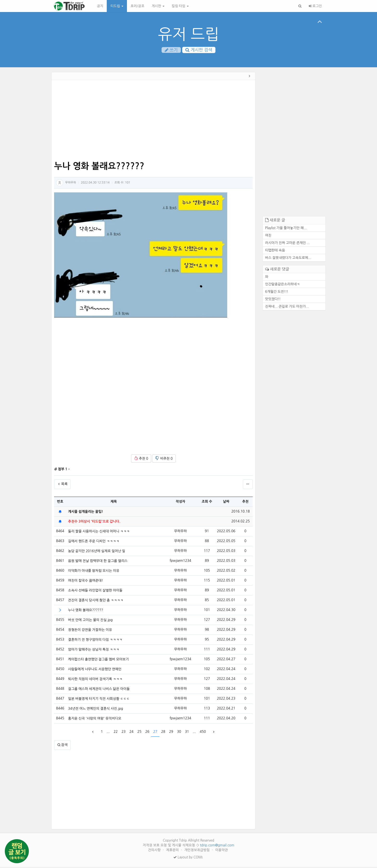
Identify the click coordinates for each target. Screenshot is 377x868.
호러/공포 (138, 6)
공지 (100, 6)
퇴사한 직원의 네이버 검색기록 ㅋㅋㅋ (95, 680)
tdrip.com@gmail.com (217, 846)
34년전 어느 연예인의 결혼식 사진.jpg (96, 710)
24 (131, 733)
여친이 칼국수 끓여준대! (85, 582)
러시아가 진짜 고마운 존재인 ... (288, 244)
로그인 (315, 6)
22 (116, 733)
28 (163, 733)
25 (139, 733)
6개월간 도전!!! (277, 293)
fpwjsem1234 (180, 562)
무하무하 (71, 184)
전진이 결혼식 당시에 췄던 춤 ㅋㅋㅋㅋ (96, 601)
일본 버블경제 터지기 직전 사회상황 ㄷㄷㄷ (99, 700)
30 (179, 733)
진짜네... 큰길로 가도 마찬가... (287, 308)
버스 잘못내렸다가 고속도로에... (288, 259)
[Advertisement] (30, 148)
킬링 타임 (180, 6)
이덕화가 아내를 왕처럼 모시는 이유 (94, 572)
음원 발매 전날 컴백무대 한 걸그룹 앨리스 (98, 562)
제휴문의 (173, 851)
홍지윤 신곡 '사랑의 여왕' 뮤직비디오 (95, 720)
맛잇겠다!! (273, 300)
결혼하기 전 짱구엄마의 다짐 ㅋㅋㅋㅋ (95, 641)
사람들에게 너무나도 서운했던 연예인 (95, 670)
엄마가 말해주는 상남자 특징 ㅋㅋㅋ (94, 651)
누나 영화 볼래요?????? (86, 611)
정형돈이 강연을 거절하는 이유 (90, 631)
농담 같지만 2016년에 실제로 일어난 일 (97, 552)
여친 (268, 237)
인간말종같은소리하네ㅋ (283, 285)
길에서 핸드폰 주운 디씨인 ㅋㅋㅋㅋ (94, 542)
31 (187, 733)
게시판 (158, 6)
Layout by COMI (188, 858)
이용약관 (222, 851)
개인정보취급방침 (198, 851)
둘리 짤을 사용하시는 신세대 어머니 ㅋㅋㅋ (99, 532)
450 (203, 733)
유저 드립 (189, 34)
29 (171, 733)
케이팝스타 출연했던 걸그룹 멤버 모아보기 (98, 660)
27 (155, 733)
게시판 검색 (199, 50)
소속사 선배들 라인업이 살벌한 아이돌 (95, 592)
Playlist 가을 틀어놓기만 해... (286, 229)
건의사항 (155, 851)
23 (123, 733)
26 (147, 733)
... (108, 733)
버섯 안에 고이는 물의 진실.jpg (90, 621)
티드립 (117, 6)
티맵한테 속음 (275, 251)
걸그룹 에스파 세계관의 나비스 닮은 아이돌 (99, 690)
